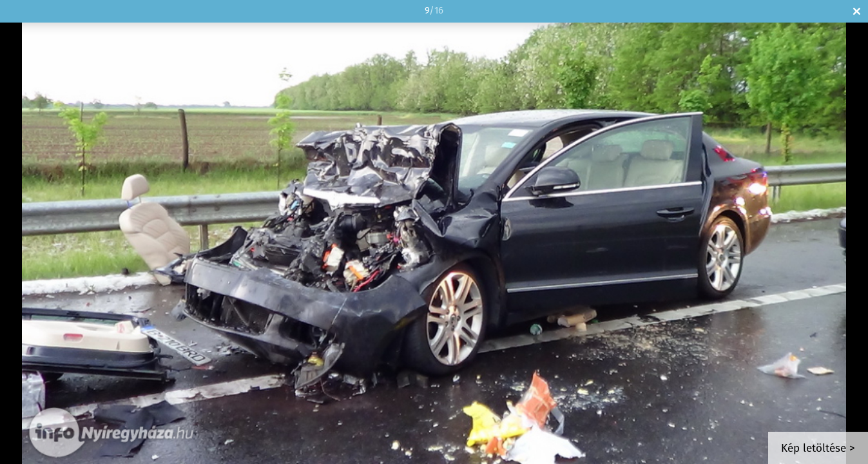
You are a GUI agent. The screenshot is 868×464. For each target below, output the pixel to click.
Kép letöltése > (818, 449)
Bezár (857, 11)
